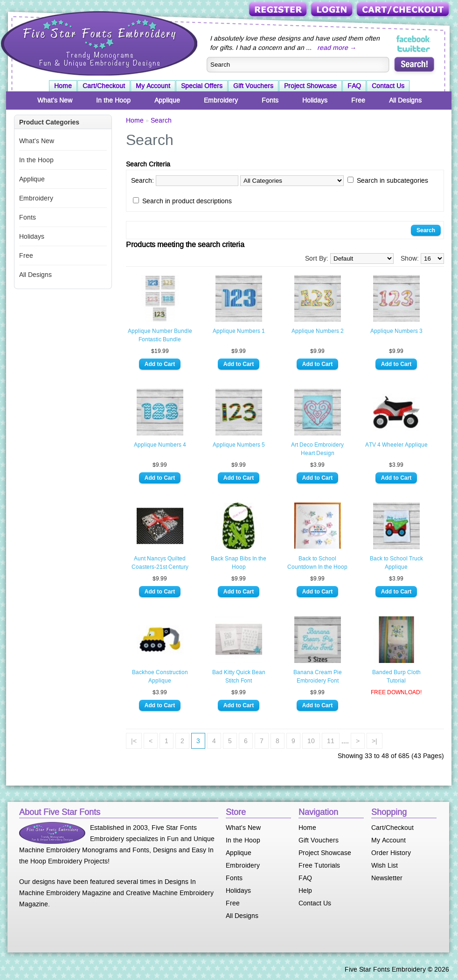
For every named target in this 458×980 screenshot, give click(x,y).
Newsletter (387, 878)
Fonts (270, 100)
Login (333, 10)
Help (305, 890)
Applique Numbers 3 (396, 331)
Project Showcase (310, 86)
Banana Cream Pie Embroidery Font (318, 676)
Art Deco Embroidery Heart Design (317, 449)
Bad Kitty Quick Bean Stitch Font (239, 676)
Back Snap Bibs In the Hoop (239, 563)
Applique (167, 100)
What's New (55, 100)
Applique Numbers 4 (160, 445)
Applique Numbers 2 (318, 331)
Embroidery (221, 100)
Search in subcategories (392, 180)
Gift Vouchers (253, 86)
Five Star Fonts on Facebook (414, 39)
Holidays (315, 100)
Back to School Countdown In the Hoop (317, 563)
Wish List (385, 865)
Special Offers (202, 86)
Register (279, 10)
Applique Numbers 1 (239, 331)
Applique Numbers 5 (239, 445)
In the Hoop (113, 100)
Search (161, 120)
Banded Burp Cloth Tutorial (396, 676)
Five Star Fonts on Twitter (414, 48)
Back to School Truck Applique (396, 563)
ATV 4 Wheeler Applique (396, 445)
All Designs (405, 100)
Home (63, 86)
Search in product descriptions (187, 201)
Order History (391, 853)
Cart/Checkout (404, 10)
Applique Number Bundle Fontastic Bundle (160, 335)
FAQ (354, 86)
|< (134, 741)
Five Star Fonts (98, 42)
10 (311, 741)
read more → (337, 48)
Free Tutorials (319, 865)
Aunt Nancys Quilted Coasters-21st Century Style (160, 563)
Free (358, 100)
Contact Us (388, 86)
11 (331, 741)
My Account (153, 86)
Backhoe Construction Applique (160, 676)
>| (375, 741)
